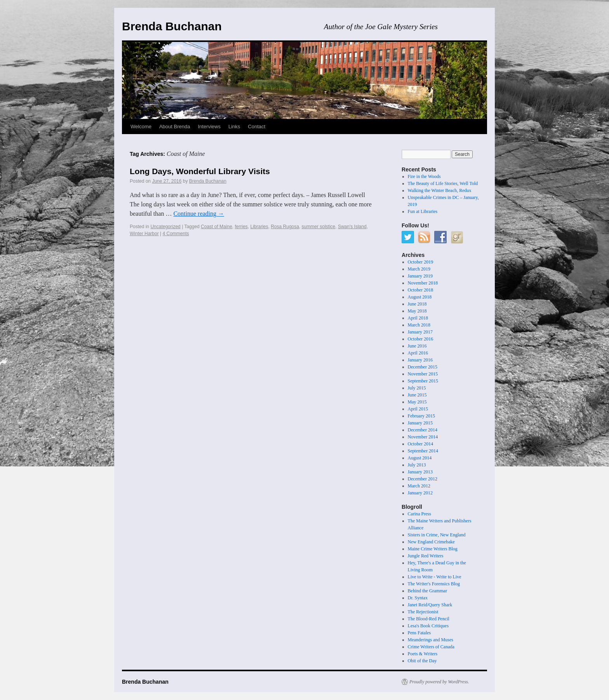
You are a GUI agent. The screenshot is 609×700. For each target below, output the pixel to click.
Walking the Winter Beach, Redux (440, 190)
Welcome (141, 127)
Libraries (259, 227)
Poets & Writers (423, 654)
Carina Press (419, 514)
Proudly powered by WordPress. (439, 682)
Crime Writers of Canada (431, 647)
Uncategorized (165, 227)
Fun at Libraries (423, 211)
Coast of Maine (217, 227)
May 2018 (417, 311)
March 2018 (419, 325)
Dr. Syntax (418, 598)
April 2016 (418, 353)
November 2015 (423, 374)
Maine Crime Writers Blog (433, 549)
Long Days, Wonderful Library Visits (200, 171)
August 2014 (420, 458)
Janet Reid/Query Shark (430, 605)
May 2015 (417, 402)
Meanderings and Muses (431, 640)
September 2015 (423, 381)
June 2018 (417, 304)
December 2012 (423, 479)
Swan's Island (352, 227)
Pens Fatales (419, 633)
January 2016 (420, 360)
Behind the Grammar (427, 591)
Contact (257, 127)
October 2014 (421, 444)
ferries (241, 227)
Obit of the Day (422, 661)
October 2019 (421, 262)
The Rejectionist (423, 612)
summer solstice (319, 227)
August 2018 (420, 297)
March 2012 (419, 486)
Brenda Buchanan (172, 26)
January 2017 (420, 332)
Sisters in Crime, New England (437, 535)
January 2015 (420, 423)
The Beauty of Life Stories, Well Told (443, 183)
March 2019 (419, 269)
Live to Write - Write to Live (435, 577)
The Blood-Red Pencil (429, 619)
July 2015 (417, 388)
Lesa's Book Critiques (428, 626)
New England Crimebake (431, 542)
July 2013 (417, 465)
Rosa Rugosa (285, 227)
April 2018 (418, 318)
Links (234, 127)
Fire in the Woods (424, 176)
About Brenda (175, 127)
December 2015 (423, 367)
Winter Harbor (144, 234)
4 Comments (176, 234)
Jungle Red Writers (426, 556)
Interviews (209, 127)
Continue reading (199, 214)
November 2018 (423, 283)
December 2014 (423, 430)
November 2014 (423, 437)
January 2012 (420, 493)
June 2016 (417, 346)
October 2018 (421, 290)
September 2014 (423, 451)
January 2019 (420, 276)
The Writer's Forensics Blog (434, 584)
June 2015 (417, 395)
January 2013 (420, 472)
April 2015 (418, 409)
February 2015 (421, 416)
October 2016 (421, 339)
